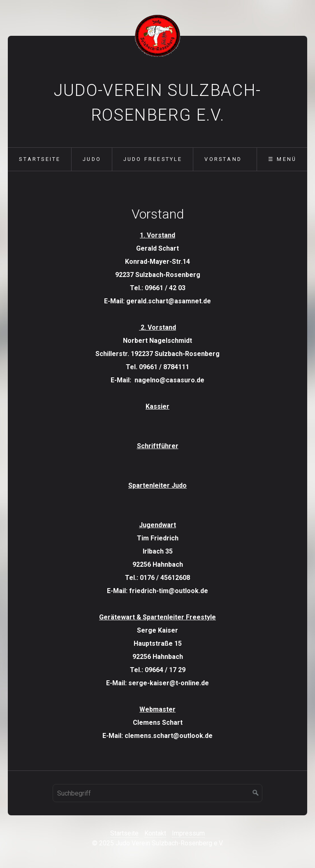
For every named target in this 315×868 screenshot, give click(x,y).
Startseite (40, 159)
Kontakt (155, 833)
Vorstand (223, 159)
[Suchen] (256, 793)
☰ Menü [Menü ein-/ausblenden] (282, 159)
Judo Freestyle (153, 159)
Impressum (188, 833)
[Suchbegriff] (157, 793)
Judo (92, 159)
